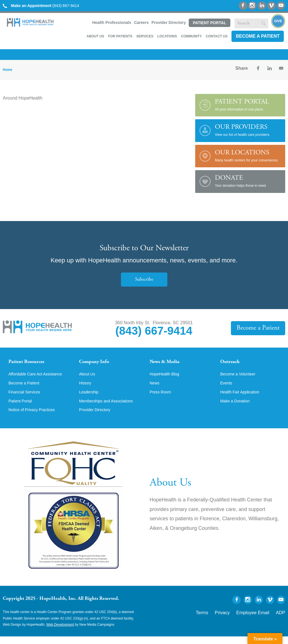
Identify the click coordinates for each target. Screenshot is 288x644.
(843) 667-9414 (46, 5)
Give (278, 21)
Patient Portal (210, 23)
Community (191, 35)
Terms (219, 619)
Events (227, 389)
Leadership (90, 398)
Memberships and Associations (110, 408)
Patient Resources (31, 362)
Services (145, 35)
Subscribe (144, 279)
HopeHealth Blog (167, 379)
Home (7, 69)
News (155, 389)
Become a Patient (258, 35)
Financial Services (27, 398)
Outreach (232, 362)
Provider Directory (169, 22)
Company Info (97, 362)
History (86, 389)
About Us (95, 35)
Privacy (235, 619)
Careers (141, 22)
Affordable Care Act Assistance (39, 379)
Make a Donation (237, 408)
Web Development (60, 632)
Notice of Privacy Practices (35, 418)
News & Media (168, 362)
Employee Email (259, 619)
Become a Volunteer (240, 379)
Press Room (162, 398)
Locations (167, 35)
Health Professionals (112, 22)
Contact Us (217, 35)
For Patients (120, 35)
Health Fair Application (243, 398)
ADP (282, 619)
